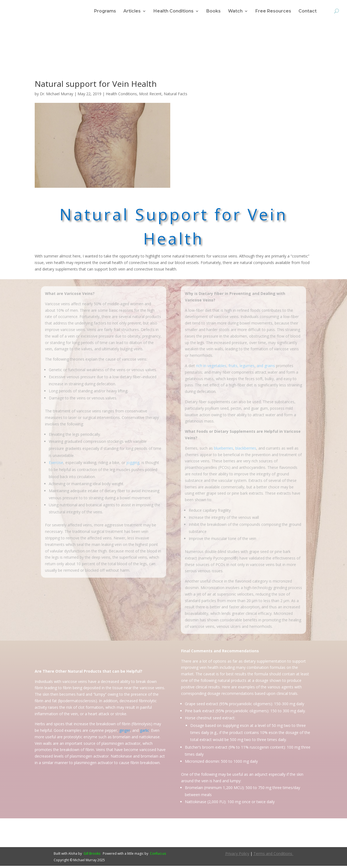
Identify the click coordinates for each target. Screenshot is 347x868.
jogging (133, 465)
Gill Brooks (92, 856)
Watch (235, 11)
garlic (144, 732)
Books (213, 11)
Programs (105, 11)
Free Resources (273, 11)
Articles (132, 11)
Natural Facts (176, 96)
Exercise (56, 465)
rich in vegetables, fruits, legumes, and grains (235, 368)
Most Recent (150, 96)
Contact (308, 11)
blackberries (246, 450)
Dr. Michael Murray (57, 96)
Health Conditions (173, 11)
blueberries (224, 450)
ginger (125, 732)
